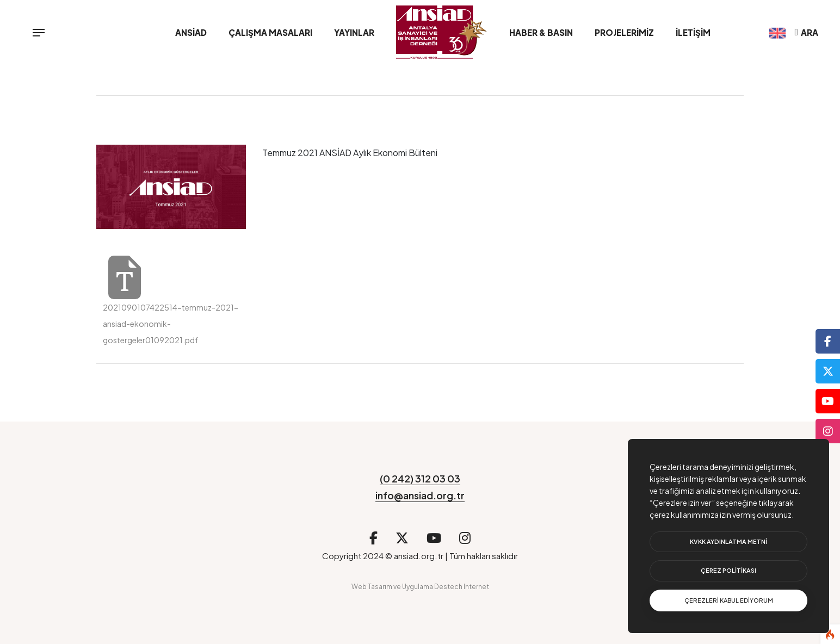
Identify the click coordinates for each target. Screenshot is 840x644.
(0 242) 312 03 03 (420, 478)
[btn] (728, 542)
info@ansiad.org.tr (420, 495)
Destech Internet (462, 587)
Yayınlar (354, 32)
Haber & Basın (541, 32)
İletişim (693, 32)
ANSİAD (191, 32)
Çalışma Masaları (270, 32)
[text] (728, 601)
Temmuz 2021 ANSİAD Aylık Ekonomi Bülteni (350, 153)
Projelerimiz (624, 32)
